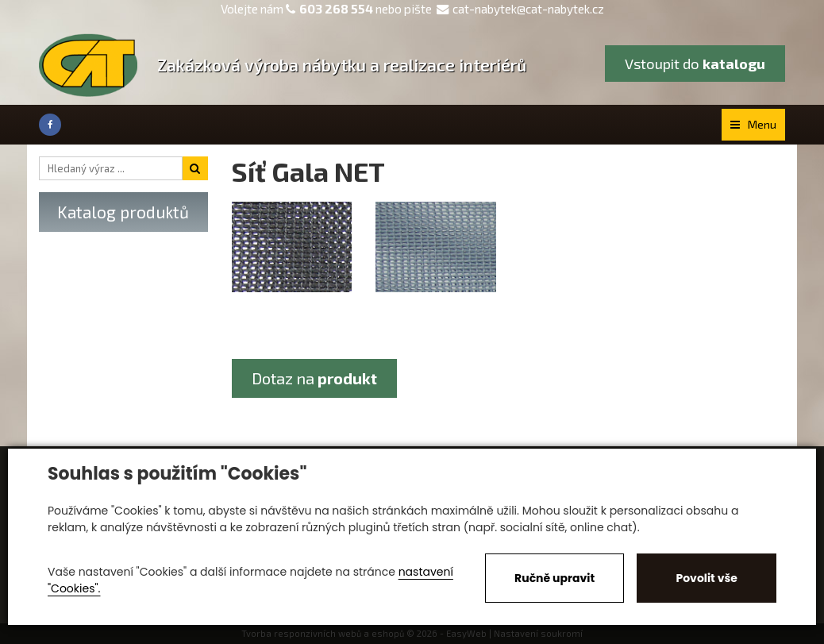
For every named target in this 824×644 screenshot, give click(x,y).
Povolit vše (706, 578)
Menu (753, 124)
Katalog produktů (123, 212)
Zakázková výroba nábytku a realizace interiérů (342, 65)
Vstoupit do (695, 64)
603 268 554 (336, 9)
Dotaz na (314, 378)
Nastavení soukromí (538, 633)
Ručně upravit (554, 578)
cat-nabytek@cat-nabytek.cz (520, 9)
